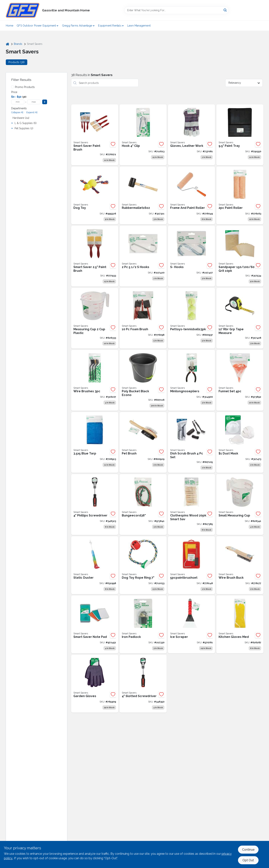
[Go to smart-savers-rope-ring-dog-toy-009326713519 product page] (143, 565)
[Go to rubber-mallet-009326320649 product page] (143, 196)
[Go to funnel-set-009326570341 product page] (240, 380)
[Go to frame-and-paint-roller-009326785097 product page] (191, 196)
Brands (18, 44)
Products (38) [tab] (17, 62)
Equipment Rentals (110, 26)
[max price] (34, 102)
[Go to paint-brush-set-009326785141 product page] (191, 565)
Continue (248, 850)
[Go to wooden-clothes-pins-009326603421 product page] (191, 505)
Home (10, 26)
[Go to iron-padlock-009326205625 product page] (143, 624)
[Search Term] (177, 10)
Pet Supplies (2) (24, 128)
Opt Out (248, 860)
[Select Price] (45, 102)
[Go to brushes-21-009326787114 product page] (95, 256)
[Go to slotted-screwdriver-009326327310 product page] (143, 684)
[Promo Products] (13, 87)
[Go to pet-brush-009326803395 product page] (143, 442)
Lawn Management (139, 26)
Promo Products (25, 87)
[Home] (7, 44)
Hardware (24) (21, 118)
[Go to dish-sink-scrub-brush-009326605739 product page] (191, 442)
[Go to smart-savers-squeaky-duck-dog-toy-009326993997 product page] (95, 196)
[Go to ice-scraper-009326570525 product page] (191, 624)
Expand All (32, 112)
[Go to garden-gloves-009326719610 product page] (95, 684)
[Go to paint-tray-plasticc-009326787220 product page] (240, 135)
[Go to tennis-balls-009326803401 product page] (191, 318)
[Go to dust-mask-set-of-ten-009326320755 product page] (240, 442)
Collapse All (17, 112)
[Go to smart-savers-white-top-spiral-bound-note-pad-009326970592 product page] (95, 624)
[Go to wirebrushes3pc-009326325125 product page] (95, 380)
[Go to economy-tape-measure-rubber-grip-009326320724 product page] (240, 318)
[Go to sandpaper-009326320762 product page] (240, 256)
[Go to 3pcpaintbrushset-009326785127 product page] (95, 135)
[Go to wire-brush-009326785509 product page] (240, 565)
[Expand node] (13, 123)
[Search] (225, 10)
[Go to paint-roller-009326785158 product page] (240, 196)
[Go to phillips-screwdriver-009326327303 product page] (95, 505)
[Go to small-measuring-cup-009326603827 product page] (240, 505)
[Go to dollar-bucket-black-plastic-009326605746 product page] (143, 380)
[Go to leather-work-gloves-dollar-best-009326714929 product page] (191, 135)
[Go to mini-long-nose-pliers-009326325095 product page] (191, 380)
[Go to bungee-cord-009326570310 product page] (143, 505)
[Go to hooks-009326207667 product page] (143, 256)
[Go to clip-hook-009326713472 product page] (143, 135)
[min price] (18, 102)
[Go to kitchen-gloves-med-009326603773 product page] (240, 624)
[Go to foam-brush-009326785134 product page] (143, 318)
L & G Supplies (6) (26, 123)
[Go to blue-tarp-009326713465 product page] (95, 442)
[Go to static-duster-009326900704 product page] (95, 565)
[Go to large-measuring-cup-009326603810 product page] (95, 318)
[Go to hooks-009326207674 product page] (191, 256)
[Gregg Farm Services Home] (23, 10)
